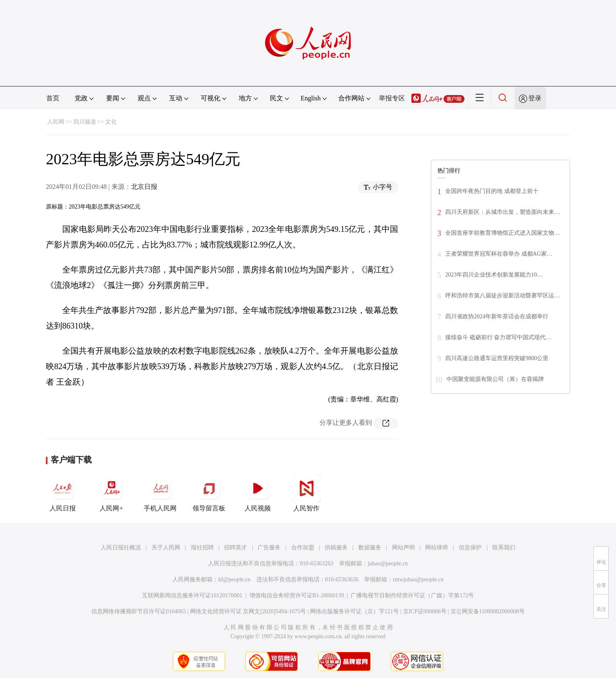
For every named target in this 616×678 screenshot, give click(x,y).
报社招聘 (202, 548)
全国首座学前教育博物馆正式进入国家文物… (503, 233)
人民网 (56, 122)
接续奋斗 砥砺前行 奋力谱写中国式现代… (498, 337)
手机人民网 (160, 493)
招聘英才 (236, 548)
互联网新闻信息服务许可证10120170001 (192, 595)
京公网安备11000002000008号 (488, 611)
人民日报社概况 (121, 548)
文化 (111, 122)
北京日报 (144, 187)
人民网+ (111, 493)
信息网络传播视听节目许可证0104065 (139, 611)
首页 (53, 98)
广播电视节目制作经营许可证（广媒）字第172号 (412, 595)
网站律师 (437, 548)
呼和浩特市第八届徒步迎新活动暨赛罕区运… (503, 296)
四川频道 (85, 122)
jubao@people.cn (388, 563)
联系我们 (504, 548)
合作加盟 (303, 548)
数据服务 (370, 548)
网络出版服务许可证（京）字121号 (354, 611)
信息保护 (470, 548)
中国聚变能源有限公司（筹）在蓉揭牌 (495, 379)
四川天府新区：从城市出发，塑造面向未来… (503, 212)
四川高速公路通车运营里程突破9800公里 (497, 358)
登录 (535, 98)
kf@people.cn (234, 579)
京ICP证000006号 (425, 611)
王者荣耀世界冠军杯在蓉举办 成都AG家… (499, 254)
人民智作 (306, 493)
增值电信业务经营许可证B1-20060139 (297, 595)
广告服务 (269, 548)
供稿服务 (336, 548)
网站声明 (403, 548)
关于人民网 (166, 548)
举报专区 (392, 98)
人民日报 (63, 493)
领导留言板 (209, 493)
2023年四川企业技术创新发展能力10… (494, 275)
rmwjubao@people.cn (418, 579)
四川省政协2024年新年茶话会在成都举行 (497, 316)
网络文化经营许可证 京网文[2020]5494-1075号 (248, 611)
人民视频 (258, 493)
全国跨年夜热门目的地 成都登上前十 (492, 191)
